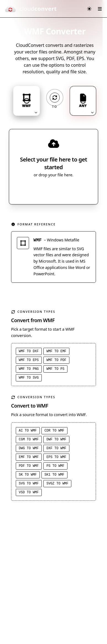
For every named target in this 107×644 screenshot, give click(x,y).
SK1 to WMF (54, 475)
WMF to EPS (29, 360)
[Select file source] (72, 190)
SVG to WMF (29, 484)
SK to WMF (28, 475)
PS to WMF (55, 466)
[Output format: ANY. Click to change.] (83, 101)
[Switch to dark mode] (89, 9)
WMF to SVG (29, 378)
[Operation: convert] (55, 98)
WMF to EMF (56, 351)
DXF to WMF (56, 448)
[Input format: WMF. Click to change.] (27, 101)
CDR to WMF (54, 431)
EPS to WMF (56, 457)
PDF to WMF (29, 466)
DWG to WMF (29, 448)
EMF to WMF (29, 457)
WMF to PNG (29, 369)
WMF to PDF (56, 360)
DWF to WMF (56, 440)
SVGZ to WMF (57, 484)
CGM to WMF (29, 440)
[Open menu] (100, 9)
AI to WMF (28, 431)
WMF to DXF (29, 351)
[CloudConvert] (31, 9)
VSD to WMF (29, 492)
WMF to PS (55, 369)
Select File (48, 190)
